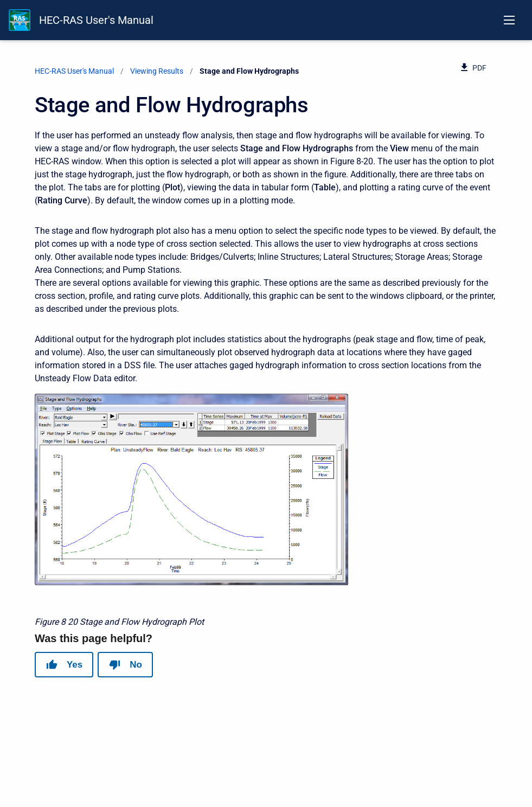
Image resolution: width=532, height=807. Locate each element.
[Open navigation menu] (509, 20)
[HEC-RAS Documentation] (20, 20)
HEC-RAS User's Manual (96, 20)
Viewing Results (157, 71)
